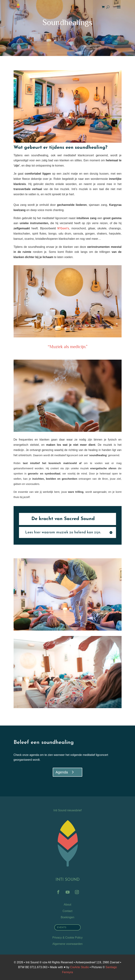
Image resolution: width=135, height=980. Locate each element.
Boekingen (68, 917)
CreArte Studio (79, 967)
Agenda (62, 772)
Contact (67, 911)
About (68, 905)
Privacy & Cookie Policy (67, 938)
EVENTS (62, 927)
